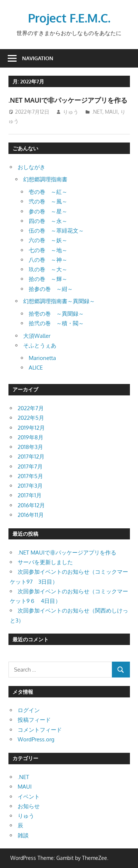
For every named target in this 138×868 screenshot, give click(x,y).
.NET (97, 112)
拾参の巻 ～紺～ (51, 289)
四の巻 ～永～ (48, 221)
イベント (29, 797)
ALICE (36, 368)
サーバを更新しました (45, 562)
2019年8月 (31, 437)
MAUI (111, 112)
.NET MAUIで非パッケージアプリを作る (68, 100)
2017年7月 (30, 466)
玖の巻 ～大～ (48, 269)
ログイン (29, 710)
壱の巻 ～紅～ (48, 192)
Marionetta (42, 358)
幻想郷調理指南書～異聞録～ (59, 301)
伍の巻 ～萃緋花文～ (56, 231)
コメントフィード (40, 730)
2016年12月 (31, 505)
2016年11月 (31, 515)
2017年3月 (30, 486)
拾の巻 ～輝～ (48, 279)
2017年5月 (30, 476)
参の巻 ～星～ (48, 211)
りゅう (71, 112)
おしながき (31, 167)
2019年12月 (31, 428)
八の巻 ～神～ (48, 260)
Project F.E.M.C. (69, 18)
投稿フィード (34, 720)
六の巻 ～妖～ (48, 240)
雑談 (23, 835)
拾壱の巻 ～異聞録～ (56, 314)
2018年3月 (30, 447)
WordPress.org (36, 739)
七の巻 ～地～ (48, 250)
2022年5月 (31, 418)
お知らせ (29, 806)
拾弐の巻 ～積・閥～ (56, 323)
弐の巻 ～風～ (48, 201)
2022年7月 (31, 408)
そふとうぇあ (40, 345)
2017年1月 (30, 495)
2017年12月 (31, 457)
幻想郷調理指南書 (45, 179)
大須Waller (37, 336)
